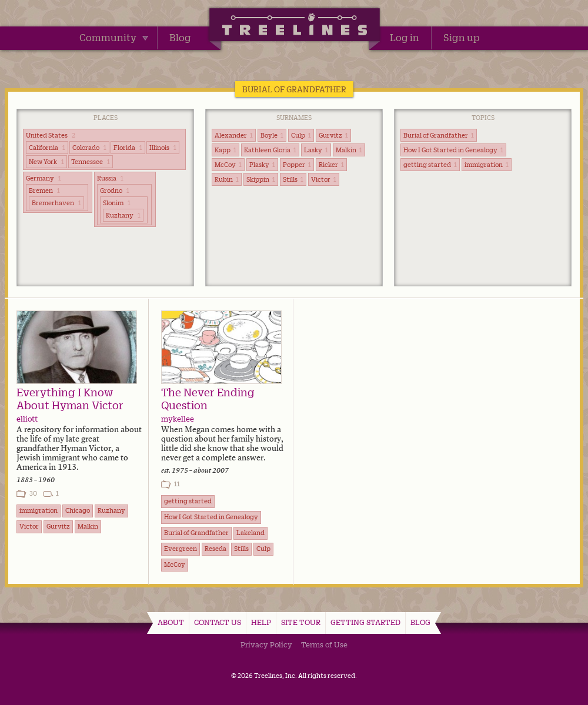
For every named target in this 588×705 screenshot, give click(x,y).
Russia (110, 178)
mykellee (178, 419)
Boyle (272, 135)
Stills (293, 179)
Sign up (462, 38)
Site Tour (301, 622)
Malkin (349, 150)
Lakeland (250, 533)
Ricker (331, 165)
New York (46, 162)
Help (261, 622)
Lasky (316, 150)
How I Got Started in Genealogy (453, 150)
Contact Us (218, 622)
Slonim (117, 203)
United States (51, 135)
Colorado (89, 148)
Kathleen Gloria (270, 150)
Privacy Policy (266, 644)
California (47, 148)
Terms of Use (324, 644)
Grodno (115, 191)
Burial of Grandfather (439, 135)
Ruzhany (123, 215)
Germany (44, 178)
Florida (128, 148)
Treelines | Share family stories (294, 26)
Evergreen (181, 549)
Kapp (225, 150)
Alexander (234, 135)
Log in (405, 38)
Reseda (216, 549)
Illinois (163, 148)
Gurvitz (333, 135)
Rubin (227, 179)
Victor (324, 179)
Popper (297, 165)
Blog (180, 38)
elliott (27, 419)
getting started (430, 165)
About (171, 622)
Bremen (44, 191)
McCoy (228, 165)
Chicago (78, 510)
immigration (487, 165)
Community (114, 38)
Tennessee (91, 162)
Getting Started (365, 622)
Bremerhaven (56, 203)
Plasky (262, 165)
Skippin (261, 179)
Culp (301, 135)
